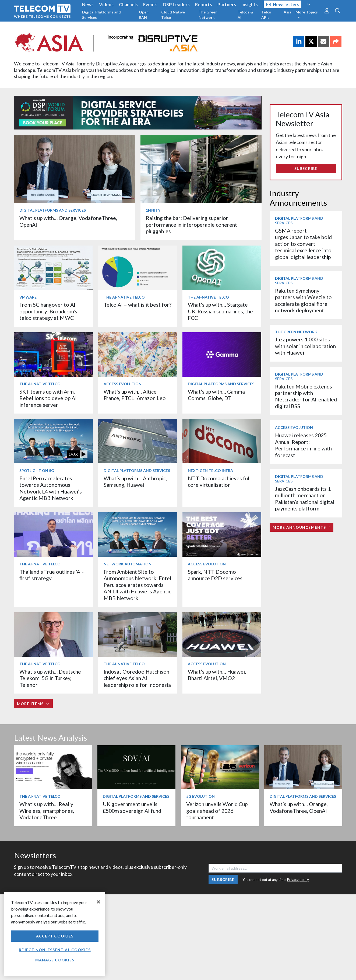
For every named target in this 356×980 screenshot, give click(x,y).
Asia (288, 12)
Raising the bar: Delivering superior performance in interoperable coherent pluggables (191, 225)
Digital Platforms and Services (101, 15)
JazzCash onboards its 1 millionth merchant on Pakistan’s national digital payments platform (305, 499)
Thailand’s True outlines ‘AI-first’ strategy (52, 575)
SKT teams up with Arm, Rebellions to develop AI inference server (48, 398)
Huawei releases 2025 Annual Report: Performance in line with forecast (303, 445)
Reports (204, 4)
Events (150, 4)
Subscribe (306, 168)
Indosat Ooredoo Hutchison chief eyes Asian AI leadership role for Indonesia (137, 678)
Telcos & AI (245, 15)
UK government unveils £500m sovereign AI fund (132, 807)
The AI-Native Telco (124, 297)
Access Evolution (123, 384)
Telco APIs (266, 15)
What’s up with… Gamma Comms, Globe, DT (216, 395)
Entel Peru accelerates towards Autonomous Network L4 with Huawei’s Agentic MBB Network (51, 488)
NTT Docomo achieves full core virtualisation (219, 482)
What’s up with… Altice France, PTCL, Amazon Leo (135, 395)
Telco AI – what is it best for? (138, 305)
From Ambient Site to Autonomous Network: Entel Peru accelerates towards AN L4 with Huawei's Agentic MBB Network (137, 585)
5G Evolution (200, 796)
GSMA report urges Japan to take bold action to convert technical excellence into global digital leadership (303, 244)
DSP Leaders (176, 4)
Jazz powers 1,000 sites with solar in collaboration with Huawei (305, 346)
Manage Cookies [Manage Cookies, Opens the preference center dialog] (55, 960)
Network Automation (128, 564)
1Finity (153, 210)
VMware (28, 297)
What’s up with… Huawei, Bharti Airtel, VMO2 (217, 675)
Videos (106, 4)
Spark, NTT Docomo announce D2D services (215, 575)
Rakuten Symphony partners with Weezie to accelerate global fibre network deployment (303, 300)
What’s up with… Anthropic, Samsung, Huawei (135, 482)
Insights (250, 4)
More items (33, 704)
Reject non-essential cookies (55, 950)
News (88, 4)
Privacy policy (298, 880)
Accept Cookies (55, 936)
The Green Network (208, 15)
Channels (128, 4)
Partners (227, 4)
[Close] (98, 902)
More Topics (307, 15)
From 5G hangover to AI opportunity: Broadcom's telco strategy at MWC (48, 311)
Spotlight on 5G (37, 470)
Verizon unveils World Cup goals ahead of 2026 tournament (217, 811)
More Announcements (302, 527)
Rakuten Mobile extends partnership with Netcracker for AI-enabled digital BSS (306, 396)
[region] (55, 934)
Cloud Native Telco (173, 15)
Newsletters (283, 4)
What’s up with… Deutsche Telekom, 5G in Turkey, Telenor (50, 678)
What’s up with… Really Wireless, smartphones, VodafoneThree (47, 811)
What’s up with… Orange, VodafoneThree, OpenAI (299, 807)
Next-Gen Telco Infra (210, 470)
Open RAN (144, 15)
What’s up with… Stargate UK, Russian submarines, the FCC (220, 311)
